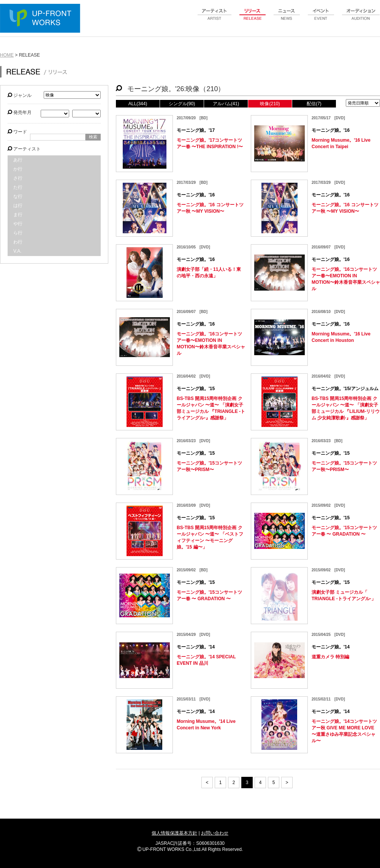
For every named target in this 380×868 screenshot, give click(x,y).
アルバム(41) (226, 104)
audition (361, 19)
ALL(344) (138, 104)
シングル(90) (182, 104)
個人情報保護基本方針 (174, 833)
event (321, 19)
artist (215, 19)
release (253, 19)
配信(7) (314, 104)
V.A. (17, 251)
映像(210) (270, 104)
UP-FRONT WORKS (42, 19)
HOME (7, 55)
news (287, 19)
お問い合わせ (215, 833)
